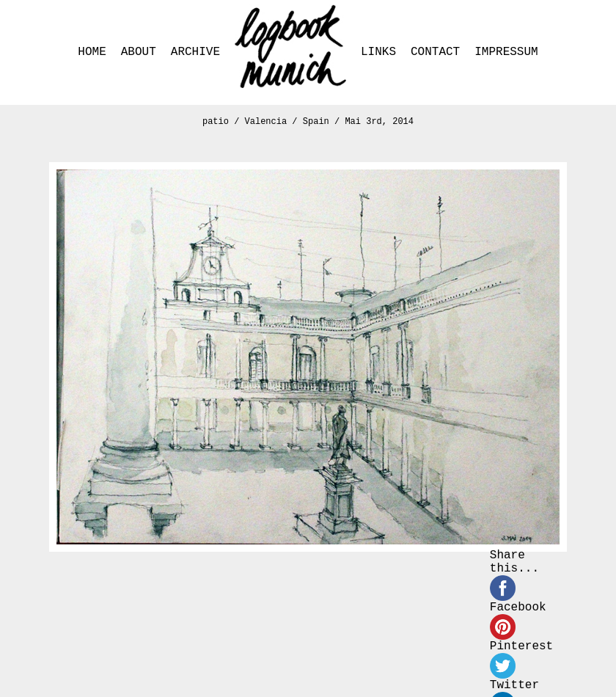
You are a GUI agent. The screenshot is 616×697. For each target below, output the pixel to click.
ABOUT (139, 52)
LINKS (378, 52)
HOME (92, 52)
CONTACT (435, 52)
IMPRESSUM (506, 52)
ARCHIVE (195, 52)
